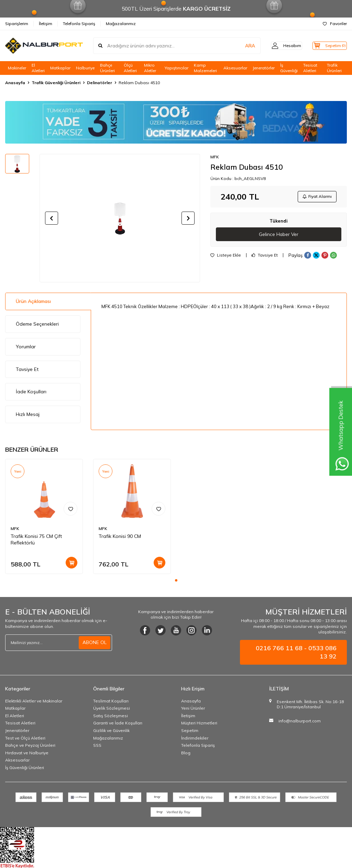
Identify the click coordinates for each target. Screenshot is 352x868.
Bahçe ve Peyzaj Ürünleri (30, 745)
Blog (186, 753)
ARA (239, 46)
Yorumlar (26, 347)
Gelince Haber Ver (279, 236)
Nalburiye (85, 68)
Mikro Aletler (150, 68)
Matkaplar (60, 68)
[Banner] (176, 122)
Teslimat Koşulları (111, 701)
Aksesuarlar (235, 68)
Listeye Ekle (226, 257)
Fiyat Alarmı (316, 197)
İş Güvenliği (289, 68)
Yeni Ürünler (193, 708)
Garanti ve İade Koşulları (118, 723)
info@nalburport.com (300, 721)
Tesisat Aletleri (310, 68)
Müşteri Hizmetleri (199, 723)
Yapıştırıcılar (177, 68)
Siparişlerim (17, 24)
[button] (52, 218)
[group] (120, 218)
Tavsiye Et (265, 257)
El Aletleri (38, 68)
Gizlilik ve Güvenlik (111, 730)
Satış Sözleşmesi (111, 716)
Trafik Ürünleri (334, 68)
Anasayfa (15, 83)
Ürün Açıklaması (33, 301)
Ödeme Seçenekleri (37, 324)
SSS (97, 745)
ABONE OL (95, 642)
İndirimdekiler (195, 738)
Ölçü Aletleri (130, 68)
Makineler (17, 68)
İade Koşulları (31, 392)
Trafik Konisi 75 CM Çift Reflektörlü (36, 539)
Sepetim (190, 730)
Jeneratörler (264, 68)
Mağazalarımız (121, 24)
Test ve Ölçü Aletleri (25, 738)
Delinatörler (100, 83)
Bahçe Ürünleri (107, 68)
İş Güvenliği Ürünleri (25, 768)
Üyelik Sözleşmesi (112, 708)
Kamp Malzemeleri (205, 68)
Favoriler (335, 24)
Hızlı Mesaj (28, 414)
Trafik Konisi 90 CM (120, 536)
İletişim (46, 24)
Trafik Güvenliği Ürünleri (56, 83)
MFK (215, 157)
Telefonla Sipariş (79, 24)
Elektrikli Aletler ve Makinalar (34, 701)
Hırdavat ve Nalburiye (27, 753)
